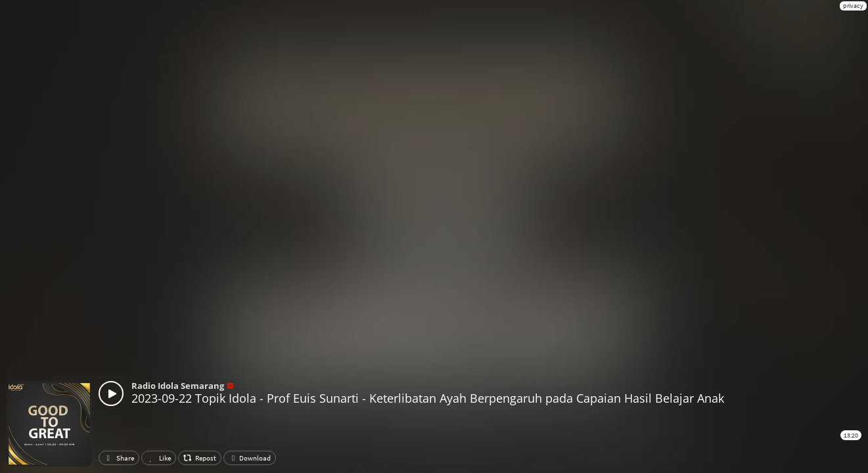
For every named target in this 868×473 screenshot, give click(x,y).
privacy (853, 6)
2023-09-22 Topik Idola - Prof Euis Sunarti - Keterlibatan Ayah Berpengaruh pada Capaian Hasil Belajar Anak (428, 398)
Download (250, 458)
